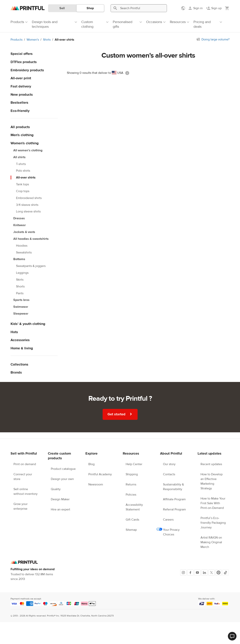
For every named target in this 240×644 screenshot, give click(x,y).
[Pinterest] (219, 573)
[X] (211, 573)
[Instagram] (183, 573)
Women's (33, 40)
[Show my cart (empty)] (227, 8)
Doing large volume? (215, 39)
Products (17, 40)
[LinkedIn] (204, 573)
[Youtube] (197, 573)
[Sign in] (195, 8)
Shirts (47, 40)
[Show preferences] (184, 8)
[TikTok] (226, 573)
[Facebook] (190, 573)
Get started (120, 414)
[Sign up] (214, 8)
